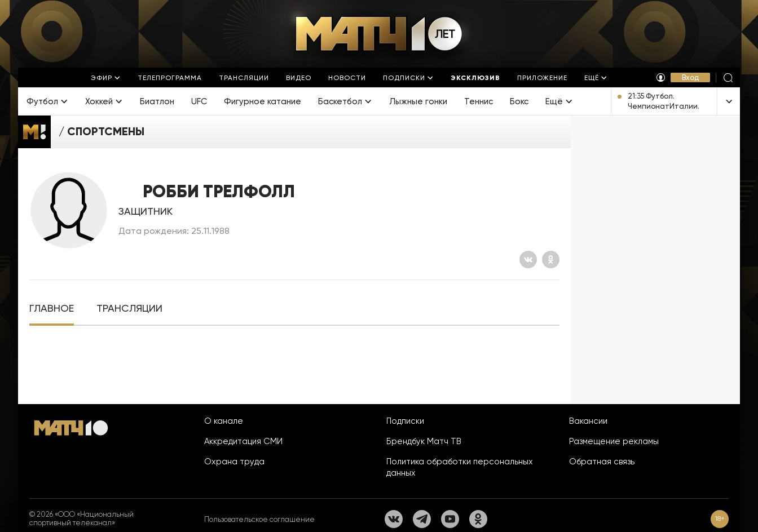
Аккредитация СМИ (243, 441)
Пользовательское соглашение (259, 519)
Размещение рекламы (614, 441)
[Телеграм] (422, 519)
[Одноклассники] (551, 260)
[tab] (52, 309)
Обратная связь (602, 462)
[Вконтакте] (528, 260)
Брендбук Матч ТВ (424, 441)
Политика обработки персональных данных (460, 467)
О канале (224, 421)
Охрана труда (234, 462)
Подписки (405, 421)
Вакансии (588, 421)
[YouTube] (450, 519)
